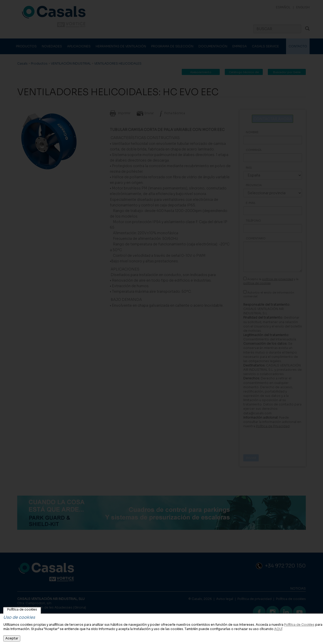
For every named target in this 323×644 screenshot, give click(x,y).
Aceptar (12, 638)
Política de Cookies (299, 625)
